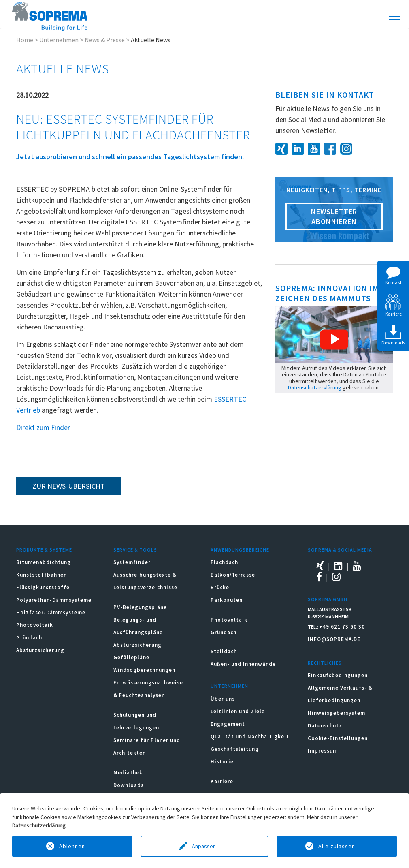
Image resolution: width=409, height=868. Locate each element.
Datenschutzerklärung (315, 387)
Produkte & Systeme (44, 550)
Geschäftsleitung (235, 749)
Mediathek (128, 773)
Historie (222, 762)
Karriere (222, 781)
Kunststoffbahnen (42, 575)
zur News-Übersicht (69, 486)
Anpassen (204, 846)
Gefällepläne (131, 657)
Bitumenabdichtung (44, 562)
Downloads (129, 785)
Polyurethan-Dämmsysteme (54, 600)
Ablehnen (72, 846)
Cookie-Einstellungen (338, 738)
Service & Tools (135, 550)
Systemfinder (132, 562)
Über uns (223, 699)
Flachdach (224, 562)
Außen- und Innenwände (243, 664)
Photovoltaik (35, 625)
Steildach (224, 651)
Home (25, 40)
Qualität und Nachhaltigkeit (250, 737)
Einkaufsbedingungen (338, 675)
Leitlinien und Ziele (238, 711)
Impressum (323, 751)
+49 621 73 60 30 (342, 627)
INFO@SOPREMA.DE (334, 639)
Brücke (220, 587)
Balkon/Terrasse (233, 575)
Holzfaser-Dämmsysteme (51, 613)
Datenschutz (325, 726)
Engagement (228, 724)
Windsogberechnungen (144, 670)
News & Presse (105, 40)
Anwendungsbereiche (240, 550)
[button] (334, 340)
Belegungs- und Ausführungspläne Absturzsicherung (138, 632)
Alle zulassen (337, 846)
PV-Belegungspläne (140, 607)
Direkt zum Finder (43, 427)
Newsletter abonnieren (334, 216)
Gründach (29, 638)
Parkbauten (227, 600)
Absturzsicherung (40, 650)
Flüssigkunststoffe (43, 587)
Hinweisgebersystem (337, 713)
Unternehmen (59, 40)
